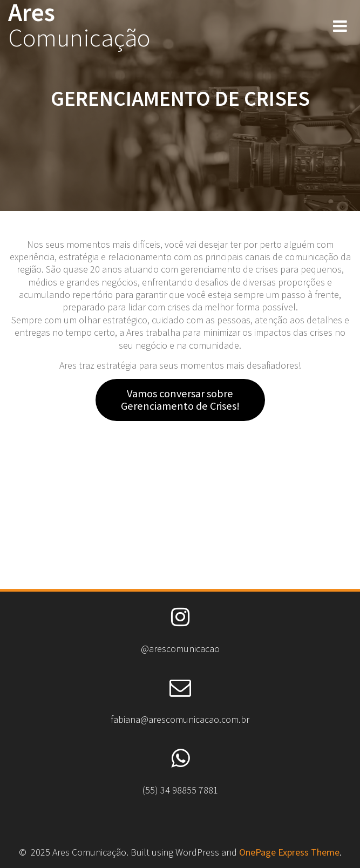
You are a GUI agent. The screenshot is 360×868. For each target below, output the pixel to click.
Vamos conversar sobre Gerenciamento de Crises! (180, 400)
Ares (79, 25)
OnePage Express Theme (289, 852)
